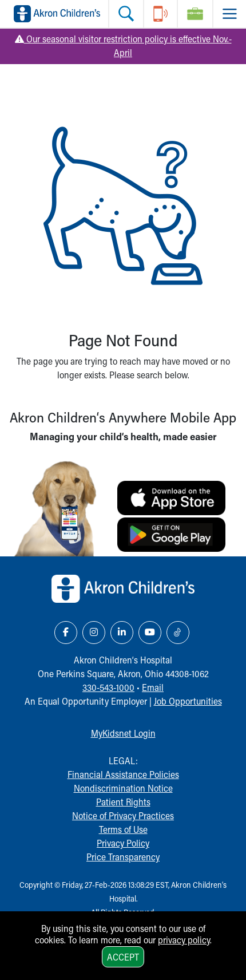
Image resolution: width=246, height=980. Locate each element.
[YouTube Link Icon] (150, 633)
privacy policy (184, 940)
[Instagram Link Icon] (94, 633)
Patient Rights (123, 802)
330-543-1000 (108, 687)
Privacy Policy (123, 843)
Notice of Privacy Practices (123, 815)
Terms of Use (123, 829)
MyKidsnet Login (123, 733)
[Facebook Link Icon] (66, 633)
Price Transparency (123, 857)
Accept (123, 957)
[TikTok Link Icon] (178, 633)
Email (153, 687)
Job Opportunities (188, 701)
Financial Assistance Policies (123, 774)
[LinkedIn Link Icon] (122, 633)
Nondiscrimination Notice (123, 788)
